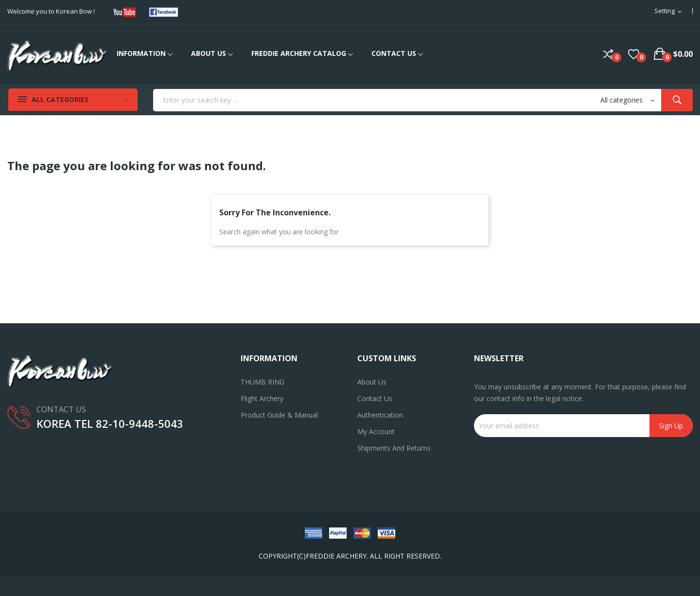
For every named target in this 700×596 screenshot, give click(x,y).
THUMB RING (262, 382)
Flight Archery (262, 398)
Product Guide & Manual (279, 415)
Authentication (380, 415)
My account (376, 431)
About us (372, 382)
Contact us (375, 398)
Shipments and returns (394, 448)
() (634, 54)
